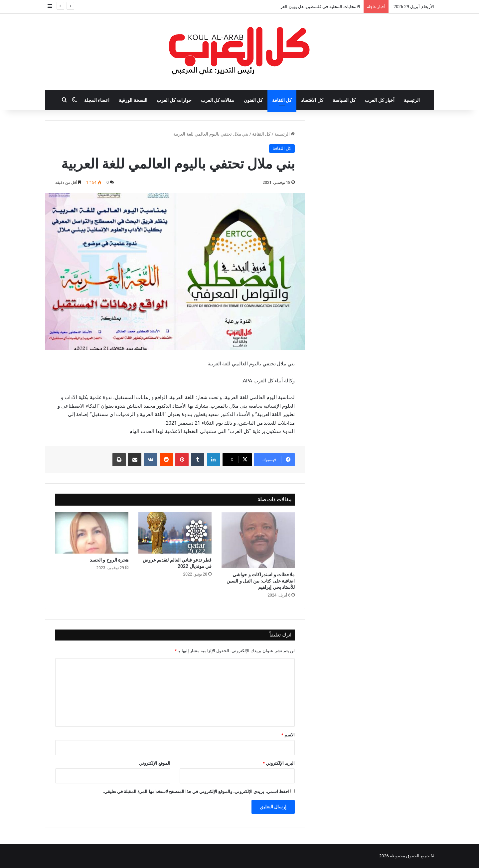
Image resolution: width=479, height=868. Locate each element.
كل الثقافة (282, 100)
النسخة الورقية (133, 100)
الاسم (288, 735)
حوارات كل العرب (174, 100)
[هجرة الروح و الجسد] (92, 533)
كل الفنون (253, 100)
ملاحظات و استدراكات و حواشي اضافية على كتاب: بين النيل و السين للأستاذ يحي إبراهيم (261, 581)
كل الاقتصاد (312, 100)
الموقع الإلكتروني (155, 763)
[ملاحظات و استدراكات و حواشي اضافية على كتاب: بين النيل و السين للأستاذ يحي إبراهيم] (258, 540)
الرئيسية (412, 100)
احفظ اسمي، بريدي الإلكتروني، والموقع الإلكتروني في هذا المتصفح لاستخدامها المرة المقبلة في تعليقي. (196, 792)
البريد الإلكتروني (279, 763)
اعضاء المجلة (97, 100)
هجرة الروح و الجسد (109, 560)
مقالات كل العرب (218, 100)
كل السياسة (344, 100)
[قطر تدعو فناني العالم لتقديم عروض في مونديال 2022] (175, 533)
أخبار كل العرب (380, 100)
